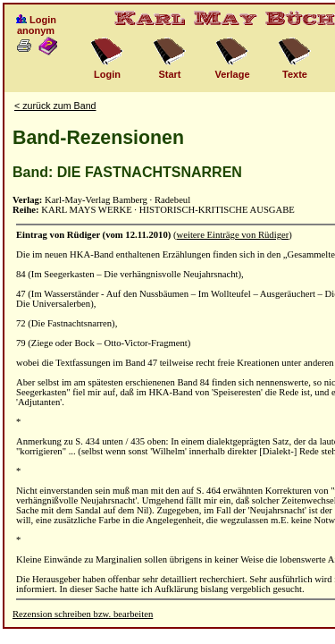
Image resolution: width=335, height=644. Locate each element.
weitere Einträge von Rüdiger (233, 235)
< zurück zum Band (55, 106)
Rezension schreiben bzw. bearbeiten (83, 614)
